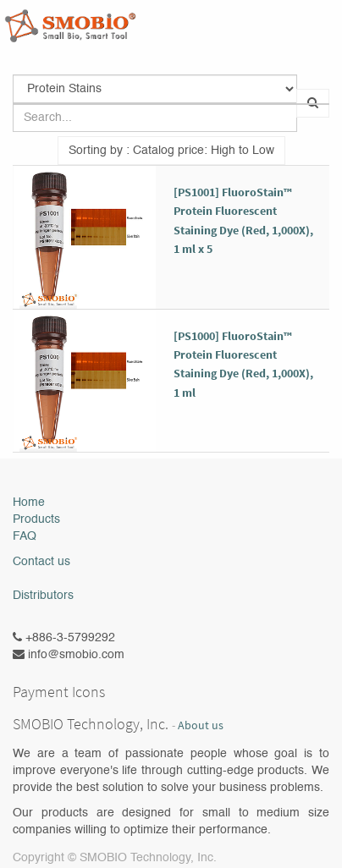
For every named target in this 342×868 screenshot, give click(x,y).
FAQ (25, 536)
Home (29, 503)
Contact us (41, 562)
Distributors (43, 596)
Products (36, 519)
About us (201, 725)
